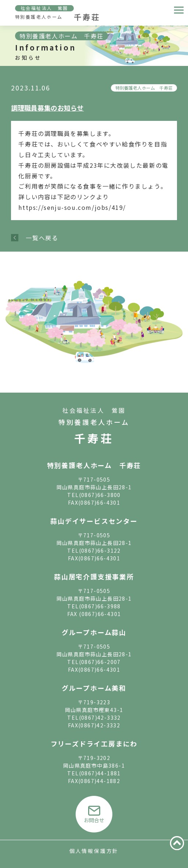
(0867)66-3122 (100, 550)
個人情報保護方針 (94, 851)
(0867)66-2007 (100, 662)
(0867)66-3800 (100, 495)
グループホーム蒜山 (94, 632)
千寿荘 (94, 438)
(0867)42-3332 (100, 717)
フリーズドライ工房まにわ (94, 743)
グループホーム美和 (94, 688)
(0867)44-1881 (100, 773)
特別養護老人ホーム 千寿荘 (144, 88)
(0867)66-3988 (100, 606)
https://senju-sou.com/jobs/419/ (72, 207)
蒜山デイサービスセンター (94, 521)
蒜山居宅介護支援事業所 (94, 576)
